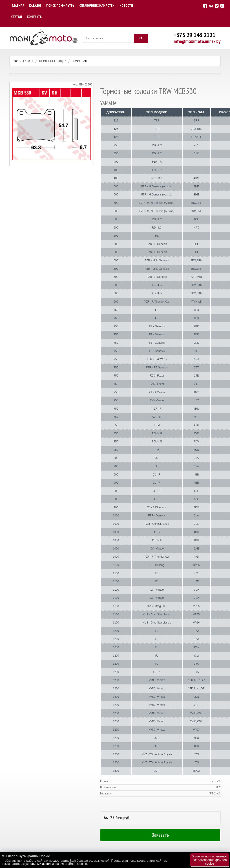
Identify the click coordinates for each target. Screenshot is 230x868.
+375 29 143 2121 (195, 35)
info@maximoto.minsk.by (197, 41)
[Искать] (141, 38)
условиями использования (45, 864)
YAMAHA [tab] (108, 103)
